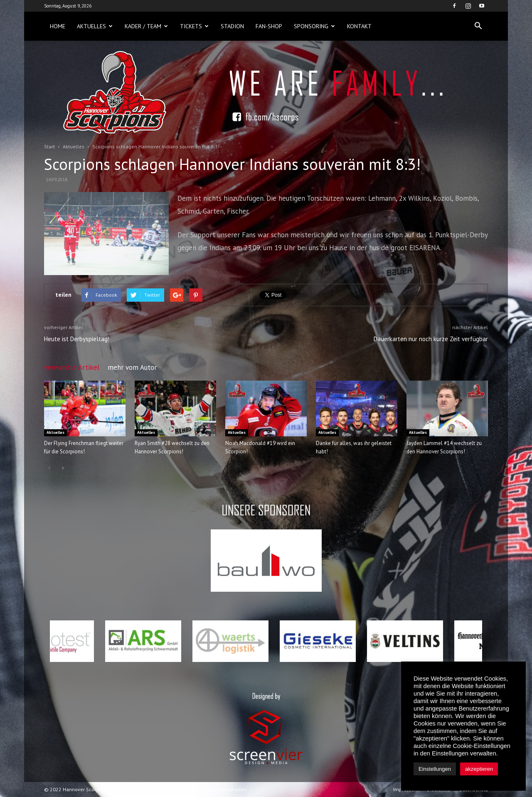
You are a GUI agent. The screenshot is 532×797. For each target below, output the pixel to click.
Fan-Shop (269, 26)
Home (58, 26)
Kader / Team (146, 26)
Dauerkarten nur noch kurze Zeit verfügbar (431, 339)
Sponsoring (314, 26)
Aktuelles (95, 26)
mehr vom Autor (132, 367)
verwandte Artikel (72, 367)
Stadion (232, 26)
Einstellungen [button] (435, 769)
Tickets (194, 26)
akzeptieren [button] (479, 769)
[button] (478, 26)
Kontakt (359, 26)
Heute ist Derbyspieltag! (77, 339)
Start (49, 146)
